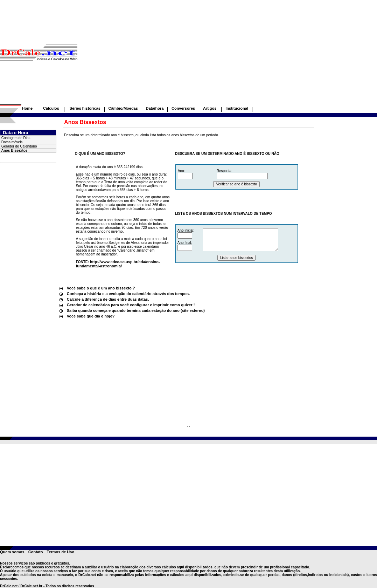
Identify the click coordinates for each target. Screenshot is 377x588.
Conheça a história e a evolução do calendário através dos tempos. (128, 294)
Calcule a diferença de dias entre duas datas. (108, 299)
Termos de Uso (60, 552)
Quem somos (12, 552)
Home (27, 108)
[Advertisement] (227, 55)
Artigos (210, 108)
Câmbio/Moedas (123, 108)
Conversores (183, 108)
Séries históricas (85, 108)
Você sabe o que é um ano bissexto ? (101, 288)
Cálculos (51, 108)
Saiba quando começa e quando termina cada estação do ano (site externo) (136, 310)
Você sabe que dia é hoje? (91, 316)
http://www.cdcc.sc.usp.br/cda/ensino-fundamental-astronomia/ (118, 264)
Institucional (237, 108)
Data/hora (155, 108)
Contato (36, 552)
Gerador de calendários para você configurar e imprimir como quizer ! (131, 305)
